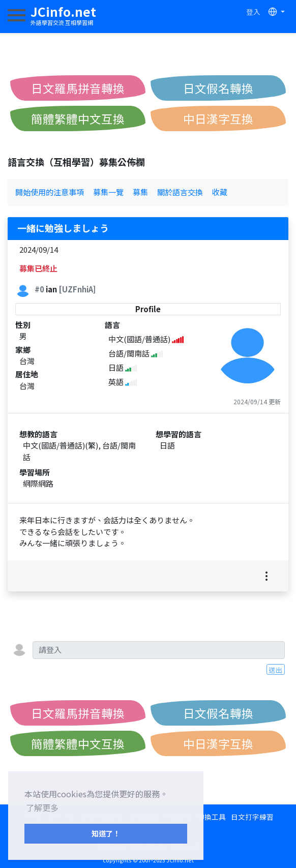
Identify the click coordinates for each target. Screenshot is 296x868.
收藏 (220, 192)
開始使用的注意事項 (50, 192)
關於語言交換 (180, 192)
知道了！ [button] (106, 833)
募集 (140, 192)
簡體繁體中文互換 (78, 118)
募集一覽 (108, 192)
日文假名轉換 (218, 88)
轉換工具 (212, 817)
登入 (253, 12)
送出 (276, 670)
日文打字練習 (252, 817)
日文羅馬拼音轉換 (78, 88)
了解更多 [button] (42, 807)
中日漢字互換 (218, 118)
